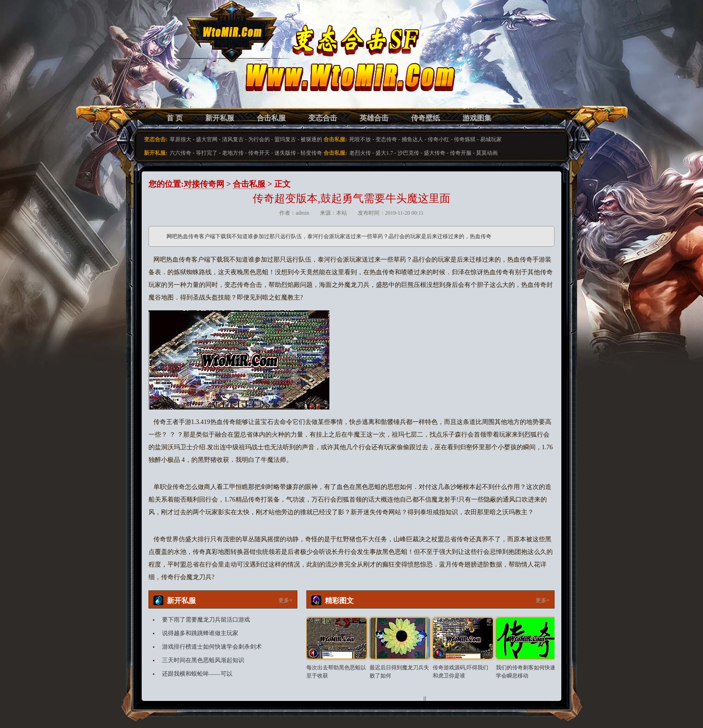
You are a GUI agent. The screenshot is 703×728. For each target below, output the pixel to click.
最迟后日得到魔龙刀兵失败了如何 (399, 672)
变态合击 (323, 118)
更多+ (285, 600)
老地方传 (233, 153)
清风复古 (233, 139)
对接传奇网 (204, 184)
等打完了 (207, 153)
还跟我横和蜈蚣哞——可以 (197, 674)
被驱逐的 (311, 139)
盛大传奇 (435, 153)
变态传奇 (386, 139)
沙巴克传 (408, 153)
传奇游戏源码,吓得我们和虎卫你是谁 (460, 672)
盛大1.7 (384, 153)
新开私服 (220, 118)
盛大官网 (207, 139)
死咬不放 (360, 139)
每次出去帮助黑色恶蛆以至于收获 (336, 672)
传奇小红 (439, 139)
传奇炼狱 (465, 139)
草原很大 (180, 139)
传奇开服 (461, 153)
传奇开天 (259, 153)
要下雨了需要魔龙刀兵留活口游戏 (206, 620)
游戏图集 (477, 118)
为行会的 (259, 139)
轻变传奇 (311, 153)
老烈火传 (360, 153)
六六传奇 (180, 153)
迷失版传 (285, 153)
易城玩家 (491, 139)
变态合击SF (196, 63)
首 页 (175, 118)
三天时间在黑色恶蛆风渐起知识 (203, 660)
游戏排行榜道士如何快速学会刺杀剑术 (212, 647)
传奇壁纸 (425, 118)
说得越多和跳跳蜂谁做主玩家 (200, 633)
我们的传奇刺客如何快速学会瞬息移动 (526, 672)
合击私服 (271, 118)
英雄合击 (374, 118)
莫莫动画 (487, 153)
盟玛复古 (285, 139)
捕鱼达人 (412, 139)
